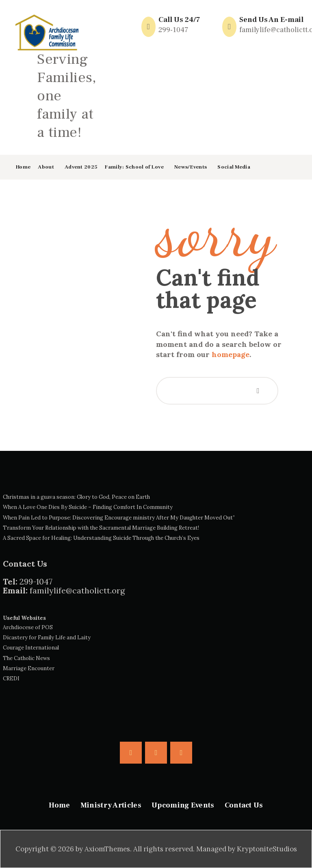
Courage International (31, 648)
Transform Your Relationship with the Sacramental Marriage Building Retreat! (101, 528)
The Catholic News (26, 658)
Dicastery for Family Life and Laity (47, 637)
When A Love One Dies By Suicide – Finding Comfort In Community (88, 507)
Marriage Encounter (29, 668)
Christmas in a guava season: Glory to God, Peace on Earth (76, 497)
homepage (231, 354)
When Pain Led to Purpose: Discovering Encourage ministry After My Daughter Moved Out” (119, 518)
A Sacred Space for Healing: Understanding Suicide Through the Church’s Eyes (101, 538)
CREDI (11, 679)
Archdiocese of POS (28, 627)
